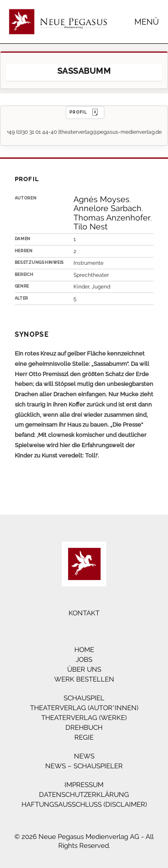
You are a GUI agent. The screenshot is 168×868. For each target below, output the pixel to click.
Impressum (84, 785)
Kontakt (84, 613)
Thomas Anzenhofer (112, 218)
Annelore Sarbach (108, 208)
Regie (84, 737)
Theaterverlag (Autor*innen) (84, 708)
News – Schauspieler (84, 766)
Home (84, 650)
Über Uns (84, 669)
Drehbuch (84, 728)
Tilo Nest (90, 227)
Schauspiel (84, 698)
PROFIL (85, 112)
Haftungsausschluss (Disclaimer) (84, 804)
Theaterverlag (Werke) (84, 718)
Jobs (84, 660)
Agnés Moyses (101, 199)
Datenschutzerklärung (84, 795)
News (84, 756)
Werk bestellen (84, 679)
